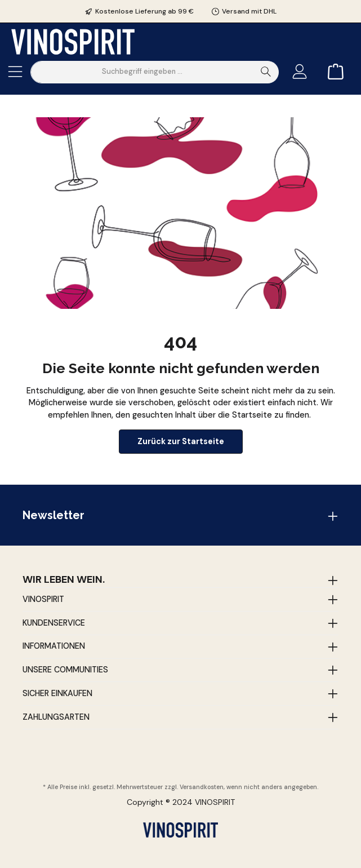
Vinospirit (43, 599)
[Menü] (15, 72)
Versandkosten (202, 787)
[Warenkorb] (332, 72)
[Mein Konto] (300, 72)
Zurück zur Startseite (181, 441)
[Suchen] (266, 72)
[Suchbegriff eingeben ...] (142, 72)
